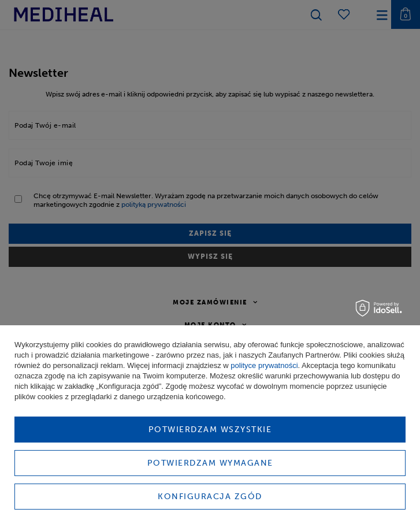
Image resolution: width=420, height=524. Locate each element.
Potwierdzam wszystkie (210, 430)
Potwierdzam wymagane (210, 463)
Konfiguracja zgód (210, 497)
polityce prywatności (264, 365)
